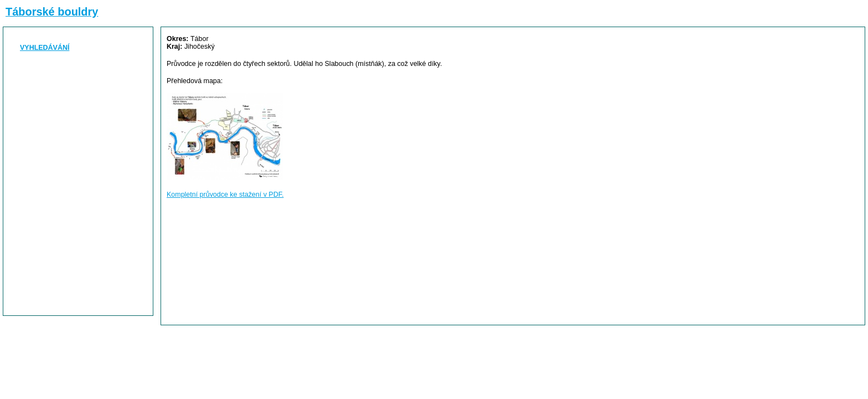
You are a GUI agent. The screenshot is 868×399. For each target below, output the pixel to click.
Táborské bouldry (52, 12)
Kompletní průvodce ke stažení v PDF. (225, 195)
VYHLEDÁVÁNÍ (45, 48)
